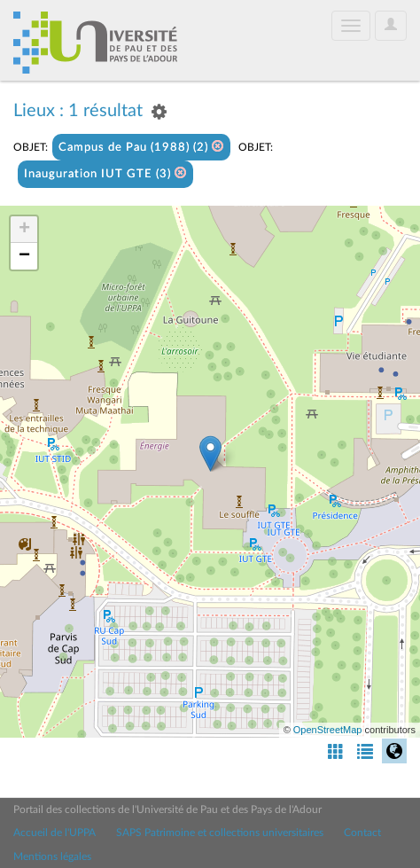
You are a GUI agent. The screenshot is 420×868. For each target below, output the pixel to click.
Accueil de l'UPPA (54, 833)
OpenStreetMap (328, 730)
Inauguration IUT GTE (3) (105, 173)
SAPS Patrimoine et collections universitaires (220, 833)
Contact (362, 833)
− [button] (24, 256)
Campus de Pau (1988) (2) (141, 147)
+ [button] (24, 230)
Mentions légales (52, 856)
